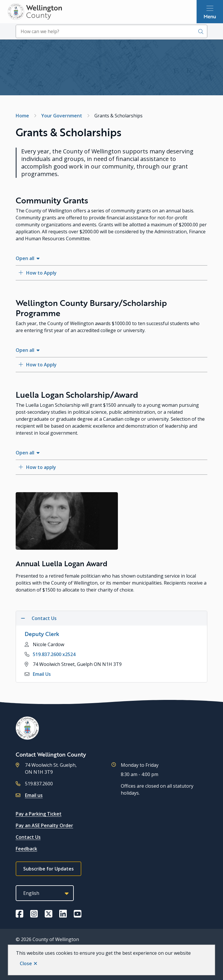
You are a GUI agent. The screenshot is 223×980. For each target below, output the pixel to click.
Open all (25, 258)
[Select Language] (45, 893)
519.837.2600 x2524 (54, 654)
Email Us (42, 674)
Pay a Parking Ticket (39, 814)
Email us (34, 795)
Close (26, 963)
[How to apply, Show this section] (112, 467)
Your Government (62, 116)
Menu (210, 16)
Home (22, 116)
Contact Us (28, 837)
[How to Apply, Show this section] (112, 273)
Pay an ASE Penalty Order (44, 825)
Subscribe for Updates (48, 869)
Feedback (26, 849)
